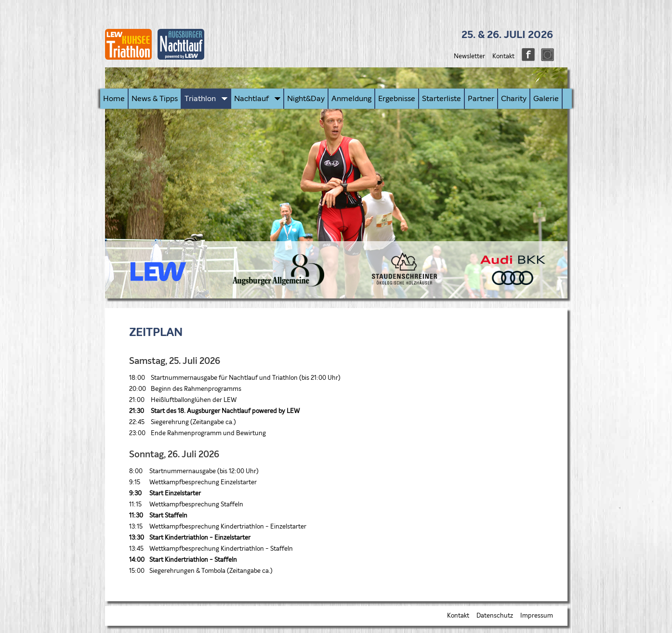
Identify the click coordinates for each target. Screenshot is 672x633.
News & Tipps (155, 99)
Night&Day (306, 99)
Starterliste (441, 99)
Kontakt (503, 57)
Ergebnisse (397, 99)
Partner (481, 99)
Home (114, 99)
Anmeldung (351, 99)
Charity (514, 99)
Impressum (537, 616)
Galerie (546, 99)
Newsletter (469, 57)
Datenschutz (495, 616)
